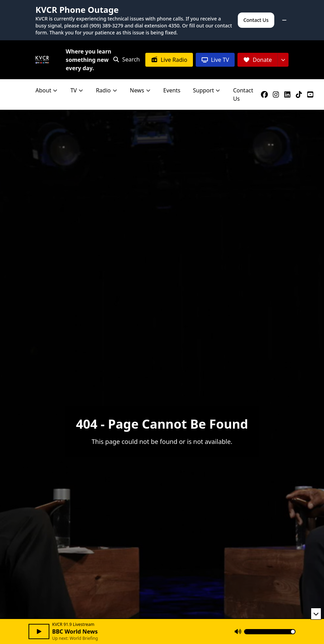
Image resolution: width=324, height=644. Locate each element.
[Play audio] (39, 631)
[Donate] (257, 60)
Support (207, 90)
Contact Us (256, 20)
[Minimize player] (316, 614)
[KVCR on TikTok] (300, 94)
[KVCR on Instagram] (277, 94)
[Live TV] (215, 60)
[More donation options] (283, 60)
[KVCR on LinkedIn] (289, 94)
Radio (107, 90)
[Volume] (270, 632)
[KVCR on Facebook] (266, 94)
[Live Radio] (169, 60)
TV (77, 90)
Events (172, 90)
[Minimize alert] (284, 20)
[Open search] (126, 59)
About (47, 90)
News (140, 90)
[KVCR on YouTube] (312, 94)
